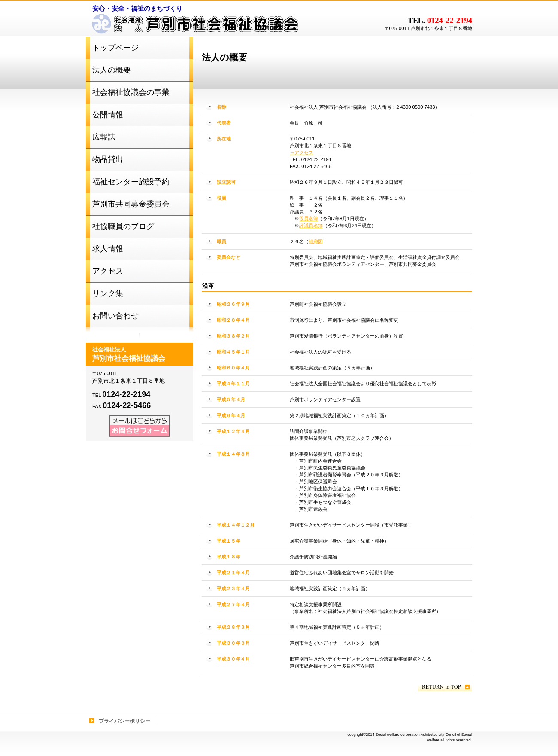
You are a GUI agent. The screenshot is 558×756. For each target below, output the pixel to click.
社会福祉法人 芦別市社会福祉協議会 (193, 26)
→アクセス (302, 152)
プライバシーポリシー (124, 721)
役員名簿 (309, 219)
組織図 (316, 241)
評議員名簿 (311, 226)
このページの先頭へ (445, 687)
